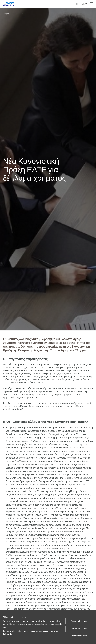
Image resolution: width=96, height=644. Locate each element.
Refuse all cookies (79, 629)
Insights (6, 13)
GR (83, 4)
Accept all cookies (79, 621)
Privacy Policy (9, 634)
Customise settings (79, 635)
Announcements (19, 12)
